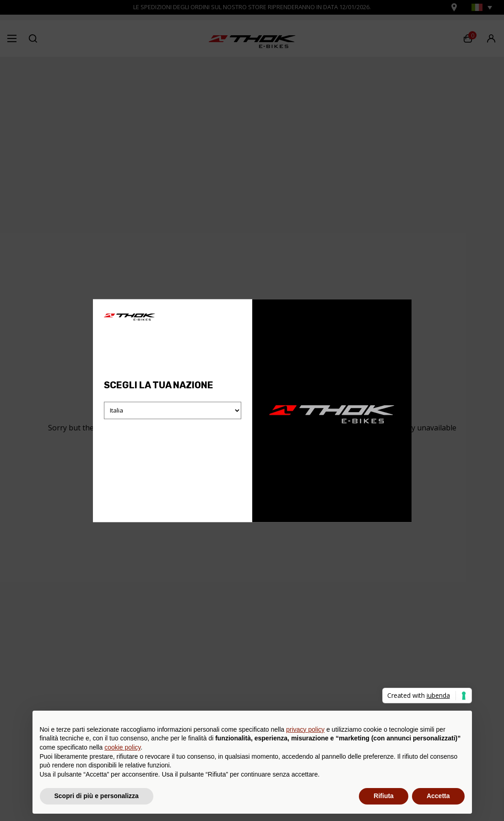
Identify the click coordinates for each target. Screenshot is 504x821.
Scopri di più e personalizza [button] (97, 796)
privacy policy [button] (305, 729)
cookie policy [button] (122, 747)
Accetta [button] (438, 796)
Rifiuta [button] (384, 796)
